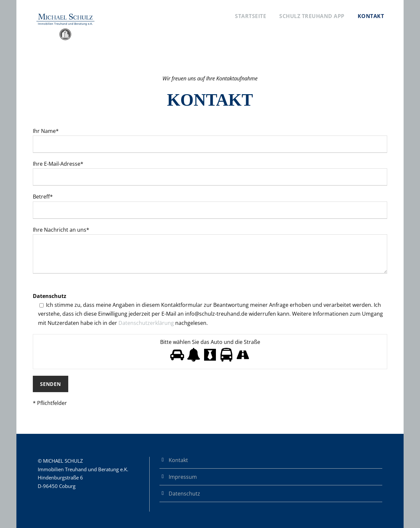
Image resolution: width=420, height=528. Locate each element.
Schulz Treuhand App (312, 16)
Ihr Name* (210, 140)
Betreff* (210, 206)
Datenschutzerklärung (146, 323)
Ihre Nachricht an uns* (210, 251)
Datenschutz (184, 494)
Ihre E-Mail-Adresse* (210, 173)
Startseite (251, 16)
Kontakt (371, 16)
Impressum (183, 477)
